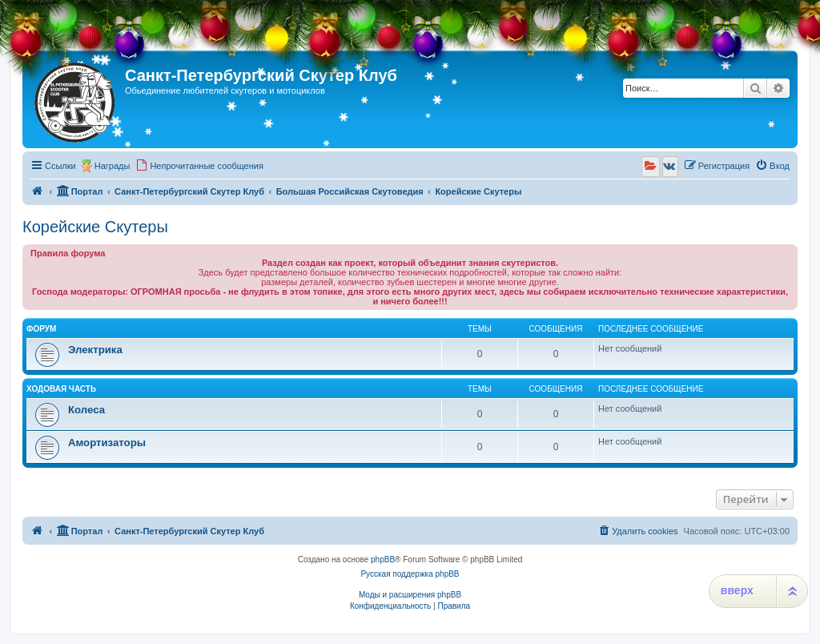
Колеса (86, 410)
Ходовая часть (61, 389)
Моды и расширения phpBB (410, 595)
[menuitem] (199, 166)
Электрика (95, 350)
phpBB (383, 559)
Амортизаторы (107, 443)
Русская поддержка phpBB (410, 574)
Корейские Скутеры (95, 227)
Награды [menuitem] (113, 166)
